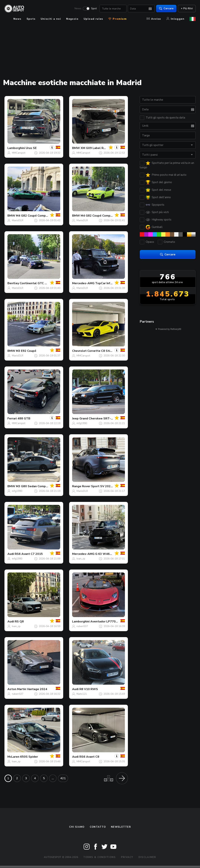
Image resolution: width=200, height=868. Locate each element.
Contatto (98, 827)
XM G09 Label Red (94, 148)
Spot (94, 9)
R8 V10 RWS (89, 689)
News (78, 9)
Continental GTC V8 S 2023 (40, 283)
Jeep (75, 418)
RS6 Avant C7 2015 (29, 554)
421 (63, 778)
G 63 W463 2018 (107, 554)
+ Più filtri (187, 8)
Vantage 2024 (37, 689)
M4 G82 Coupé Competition (36, 216)
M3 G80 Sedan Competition (36, 486)
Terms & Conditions (99, 857)
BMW (76, 148)
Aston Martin (17, 689)
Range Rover (81, 486)
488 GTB (24, 418)
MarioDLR (18, 220)
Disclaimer (147, 857)
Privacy (127, 857)
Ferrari (12, 418)
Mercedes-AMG (83, 283)
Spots (31, 19)
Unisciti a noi (51, 19)
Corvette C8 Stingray (103, 351)
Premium (117, 19)
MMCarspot (19, 153)
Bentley (13, 283)
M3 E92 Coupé (26, 351)
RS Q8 (19, 622)
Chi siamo (77, 827)
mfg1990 (82, 423)
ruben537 (82, 626)
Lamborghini (16, 148)
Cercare (166, 8)
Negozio (72, 19)
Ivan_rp (81, 559)
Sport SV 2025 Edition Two (111, 486)
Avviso (154, 19)
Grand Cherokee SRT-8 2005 (100, 418)
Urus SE (31, 148)
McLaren (13, 757)
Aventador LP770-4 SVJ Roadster (114, 622)
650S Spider (29, 757)
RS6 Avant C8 (89, 757)
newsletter (121, 827)
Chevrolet (79, 351)
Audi (11, 554)
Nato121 (82, 694)
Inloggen (175, 19)
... (53, 778)
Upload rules (93, 19)
